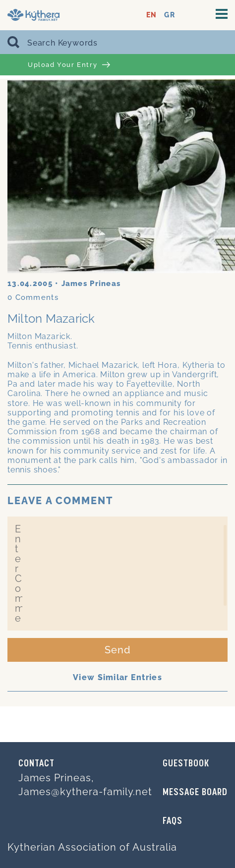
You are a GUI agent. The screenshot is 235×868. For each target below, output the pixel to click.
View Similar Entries (117, 677)
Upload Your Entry (69, 65)
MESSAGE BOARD (195, 793)
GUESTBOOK (186, 764)
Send (118, 650)
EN (151, 15)
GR (169, 15)
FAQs (173, 821)
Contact (36, 764)
